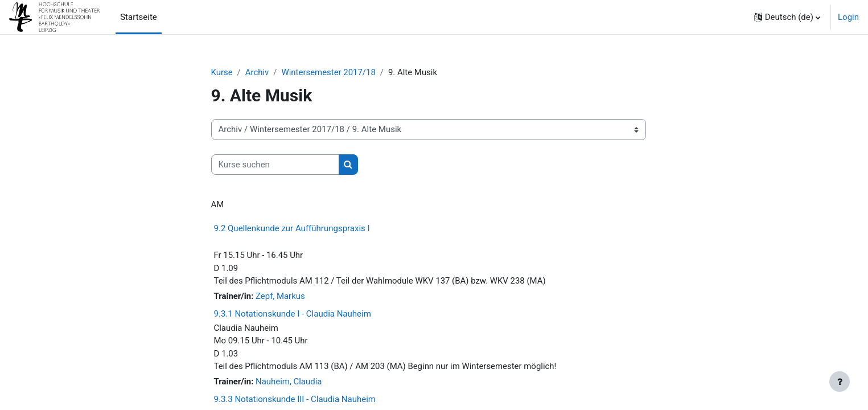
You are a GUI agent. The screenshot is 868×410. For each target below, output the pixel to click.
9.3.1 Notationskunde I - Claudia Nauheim (293, 314)
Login (848, 17)
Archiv (257, 72)
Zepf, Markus (280, 297)
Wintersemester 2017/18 (329, 72)
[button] (787, 17)
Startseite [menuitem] (139, 17)
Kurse (222, 72)
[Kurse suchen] (275, 165)
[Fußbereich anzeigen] (840, 382)
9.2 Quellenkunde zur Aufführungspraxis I (292, 228)
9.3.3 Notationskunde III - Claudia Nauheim (295, 400)
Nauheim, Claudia (289, 383)
